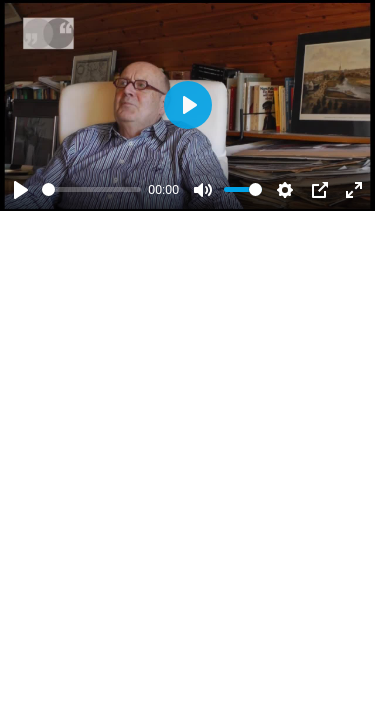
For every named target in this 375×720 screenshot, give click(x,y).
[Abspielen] (21, 190)
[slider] (91, 189)
